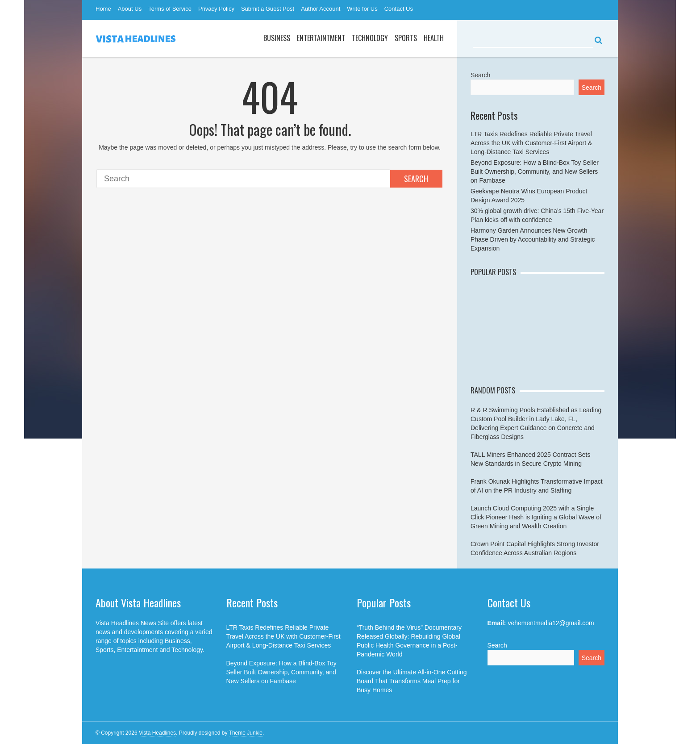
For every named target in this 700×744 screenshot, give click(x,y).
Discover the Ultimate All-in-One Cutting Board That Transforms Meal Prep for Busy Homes (412, 681)
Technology (370, 38)
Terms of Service (170, 9)
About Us (130, 9)
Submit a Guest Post (268, 9)
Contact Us (399, 9)
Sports (406, 38)
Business (277, 38)
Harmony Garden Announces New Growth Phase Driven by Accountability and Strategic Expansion (533, 239)
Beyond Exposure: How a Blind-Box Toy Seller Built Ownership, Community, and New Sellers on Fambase (535, 171)
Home (103, 9)
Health (434, 38)
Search (416, 179)
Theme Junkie (246, 733)
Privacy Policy (216, 9)
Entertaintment (321, 38)
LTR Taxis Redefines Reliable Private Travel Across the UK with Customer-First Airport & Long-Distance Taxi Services (531, 143)
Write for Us (362, 9)
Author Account (321, 9)
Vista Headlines (157, 733)
